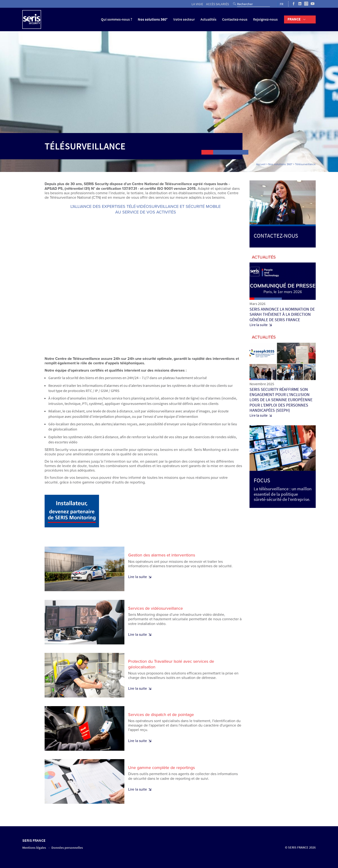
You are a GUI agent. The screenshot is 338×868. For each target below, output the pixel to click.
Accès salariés (217, 4)
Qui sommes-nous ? (117, 19)
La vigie (197, 4)
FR (282, 4)
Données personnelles (67, 848)
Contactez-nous (235, 19)
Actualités (208, 19)
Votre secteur (184, 19)
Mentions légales (34, 848)
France (294, 19)
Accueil (261, 164)
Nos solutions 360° (153, 19)
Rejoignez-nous (265, 19)
